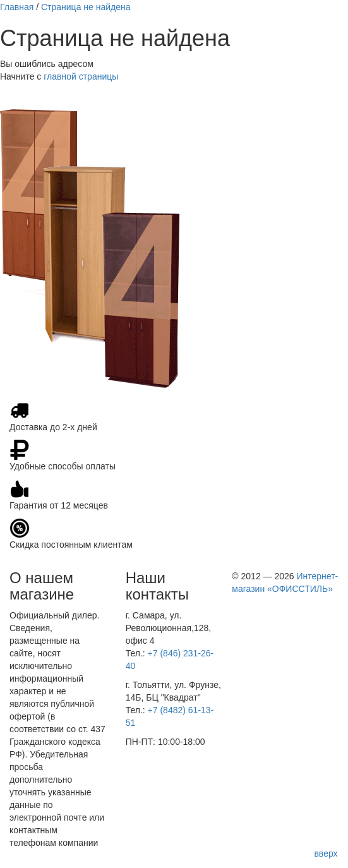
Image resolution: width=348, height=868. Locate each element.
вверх (326, 853)
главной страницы (81, 76)
